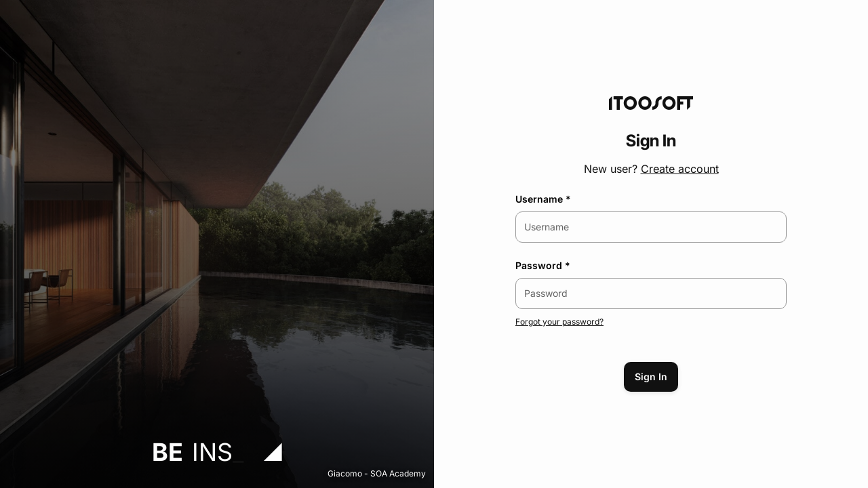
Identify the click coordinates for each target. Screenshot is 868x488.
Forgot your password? (559, 322)
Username (539, 199)
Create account (680, 169)
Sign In (651, 377)
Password (539, 265)
